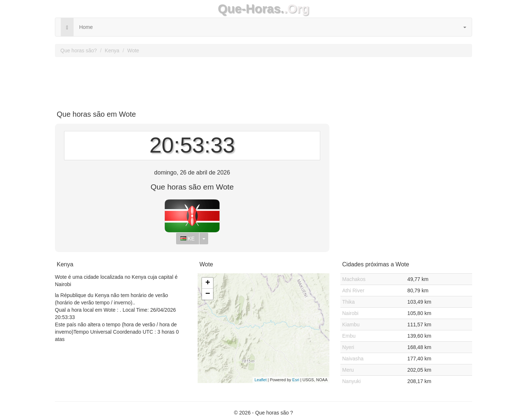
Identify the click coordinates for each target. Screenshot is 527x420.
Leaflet (260, 380)
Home (86, 27)
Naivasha (353, 359)
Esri (296, 380)
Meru (348, 370)
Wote (133, 50)
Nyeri (348, 347)
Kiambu (351, 325)
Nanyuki (352, 381)
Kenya (112, 50)
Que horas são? (79, 50)
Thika (348, 302)
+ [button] (208, 283)
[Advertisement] (263, 81)
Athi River (353, 290)
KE (188, 239)
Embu (349, 336)
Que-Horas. (251, 9)
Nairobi (350, 313)
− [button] (208, 294)
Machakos (354, 279)
